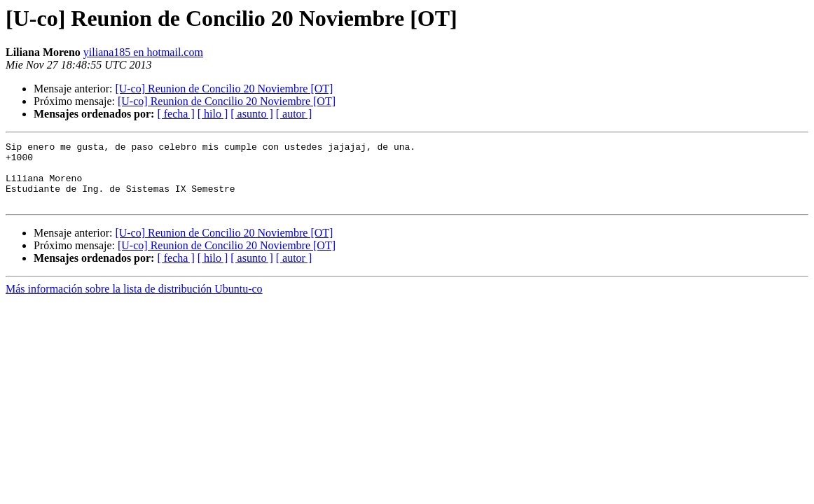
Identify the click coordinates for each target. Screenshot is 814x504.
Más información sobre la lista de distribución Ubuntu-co (134, 301)
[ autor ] (294, 114)
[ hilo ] (213, 114)
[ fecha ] (175, 114)
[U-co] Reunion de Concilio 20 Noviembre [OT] (224, 89)
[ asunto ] (251, 114)
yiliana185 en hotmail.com (143, 52)
